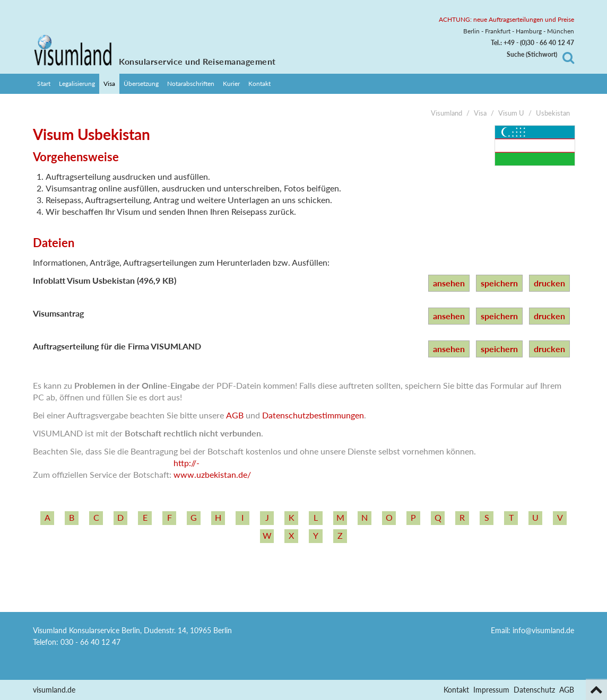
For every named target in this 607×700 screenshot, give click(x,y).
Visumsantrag (58, 313)
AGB (235, 415)
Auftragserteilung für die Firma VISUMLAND (117, 346)
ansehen (449, 283)
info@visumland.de (543, 630)
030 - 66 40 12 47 (90, 642)
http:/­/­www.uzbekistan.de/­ (212, 469)
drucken (549, 283)
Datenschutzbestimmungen (313, 415)
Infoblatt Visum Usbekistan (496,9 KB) (105, 280)
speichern (499, 283)
